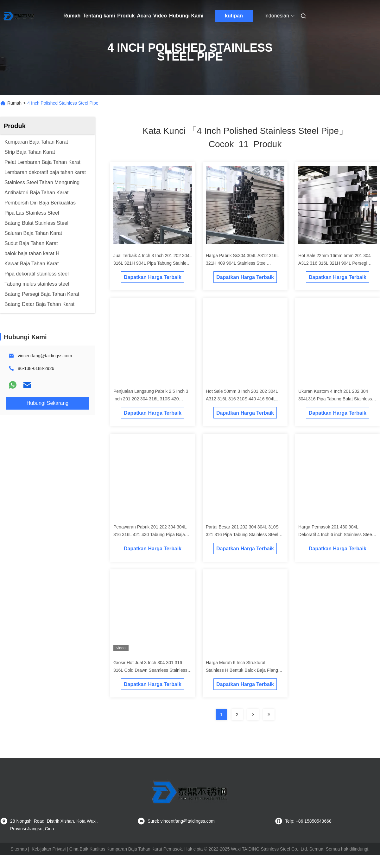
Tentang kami (99, 16)
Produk (126, 16)
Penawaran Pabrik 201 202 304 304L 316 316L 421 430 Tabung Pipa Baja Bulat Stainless (150, 534)
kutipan (234, 16)
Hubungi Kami (186, 16)
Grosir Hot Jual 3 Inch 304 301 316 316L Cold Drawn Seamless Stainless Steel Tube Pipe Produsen (150, 670)
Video (160, 16)
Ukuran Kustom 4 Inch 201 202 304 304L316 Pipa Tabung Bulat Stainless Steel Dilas (335, 399)
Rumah (72, 16)
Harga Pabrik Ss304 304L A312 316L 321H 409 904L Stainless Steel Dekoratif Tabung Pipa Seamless (242, 263)
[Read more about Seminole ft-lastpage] (269, 715)
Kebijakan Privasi (49, 849)
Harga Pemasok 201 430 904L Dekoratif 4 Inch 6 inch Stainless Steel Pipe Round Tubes (336, 534)
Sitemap (19, 849)
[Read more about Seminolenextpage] (253, 715)
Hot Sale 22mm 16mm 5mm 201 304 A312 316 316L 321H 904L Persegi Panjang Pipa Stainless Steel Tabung (335, 263)
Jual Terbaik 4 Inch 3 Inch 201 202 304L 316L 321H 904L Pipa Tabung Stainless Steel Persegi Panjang (153, 263)
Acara (144, 16)
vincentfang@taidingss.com (45, 356)
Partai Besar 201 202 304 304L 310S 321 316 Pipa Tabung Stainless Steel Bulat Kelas (242, 534)
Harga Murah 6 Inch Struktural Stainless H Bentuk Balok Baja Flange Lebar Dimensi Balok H (243, 670)
